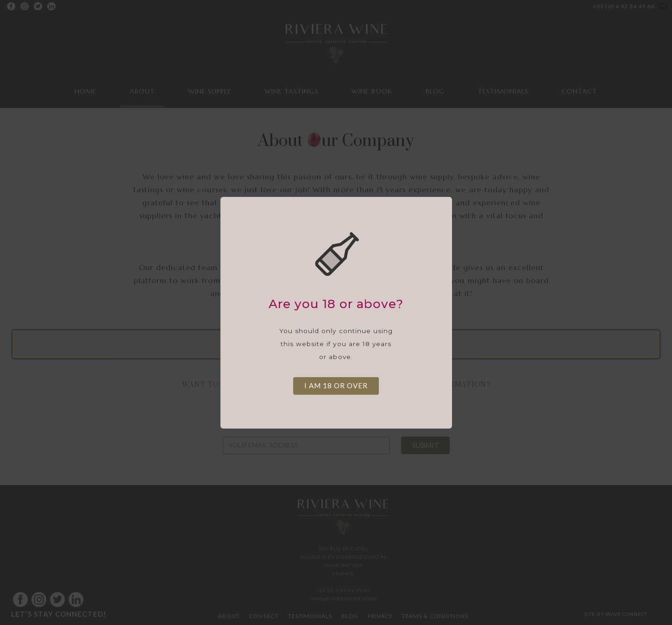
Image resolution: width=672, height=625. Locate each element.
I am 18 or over (336, 385)
